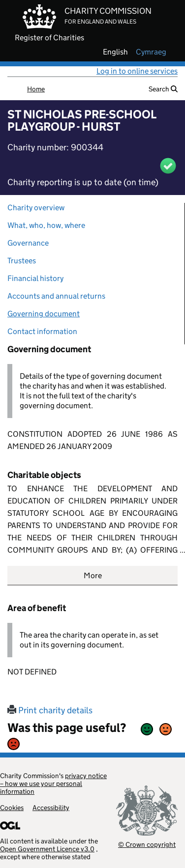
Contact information (42, 331)
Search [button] (163, 89)
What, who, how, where (46, 225)
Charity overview (36, 208)
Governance (28, 243)
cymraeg (151, 52)
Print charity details (50, 710)
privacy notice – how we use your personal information (53, 784)
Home (36, 89)
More (93, 575)
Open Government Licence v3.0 (47, 849)
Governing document (44, 314)
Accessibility (51, 808)
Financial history (35, 278)
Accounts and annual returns (56, 296)
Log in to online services (137, 71)
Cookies (12, 808)
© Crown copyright (147, 844)
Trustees (22, 261)
